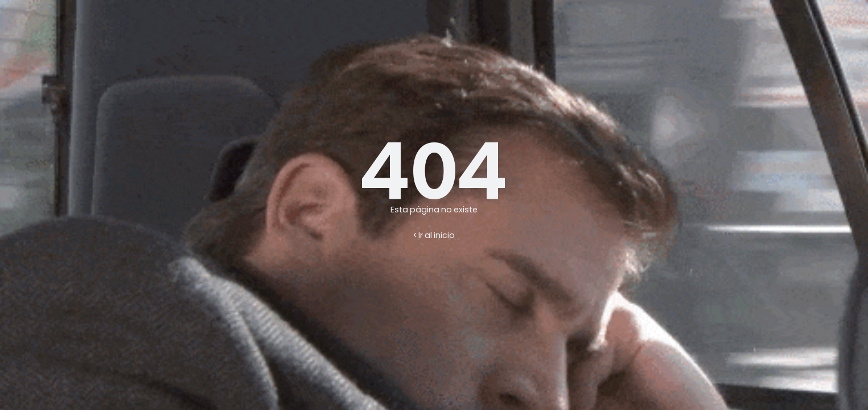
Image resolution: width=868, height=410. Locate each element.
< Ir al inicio (434, 235)
